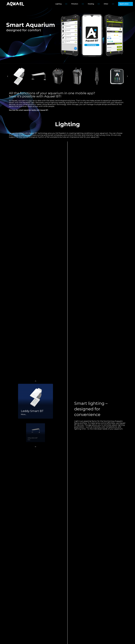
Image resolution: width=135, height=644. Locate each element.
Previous (8, 76)
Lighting (58, 4)
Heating (91, 4)
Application (124, 4)
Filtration (75, 4)
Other (106, 4)
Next (127, 76)
